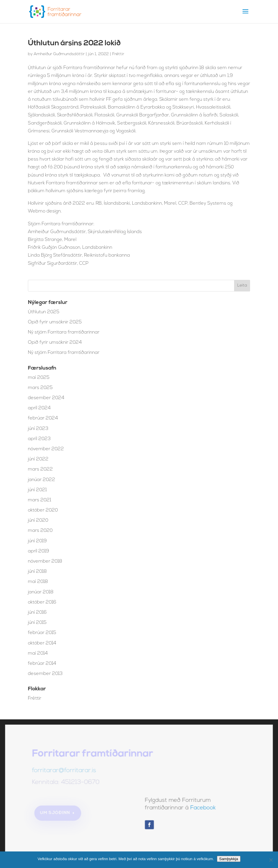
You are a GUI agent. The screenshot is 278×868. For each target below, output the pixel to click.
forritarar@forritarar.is (65, 772)
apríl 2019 (39, 551)
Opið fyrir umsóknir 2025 (55, 322)
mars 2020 (40, 531)
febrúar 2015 (42, 633)
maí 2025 (39, 378)
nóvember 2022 (46, 449)
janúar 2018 (41, 592)
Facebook (202, 809)
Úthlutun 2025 (44, 312)
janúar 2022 (42, 480)
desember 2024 (46, 398)
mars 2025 (40, 388)
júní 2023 (38, 429)
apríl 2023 (39, 439)
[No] (271, 860)
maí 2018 (38, 582)
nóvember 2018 (45, 561)
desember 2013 (45, 674)
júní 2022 (38, 459)
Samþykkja (229, 859)
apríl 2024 (39, 408)
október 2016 (42, 602)
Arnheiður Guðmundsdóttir (59, 54)
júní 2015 (37, 623)
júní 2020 (38, 521)
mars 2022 (40, 469)
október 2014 (42, 643)
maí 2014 (38, 653)
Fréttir (118, 54)
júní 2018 (37, 572)
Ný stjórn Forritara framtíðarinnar (64, 332)
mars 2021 (40, 500)
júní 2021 (37, 490)
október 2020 (43, 510)
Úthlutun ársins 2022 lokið (74, 43)
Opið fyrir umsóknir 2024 (55, 343)
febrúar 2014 (42, 664)
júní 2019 (37, 541)
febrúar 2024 (43, 418)
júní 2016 (37, 613)
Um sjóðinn (56, 813)
